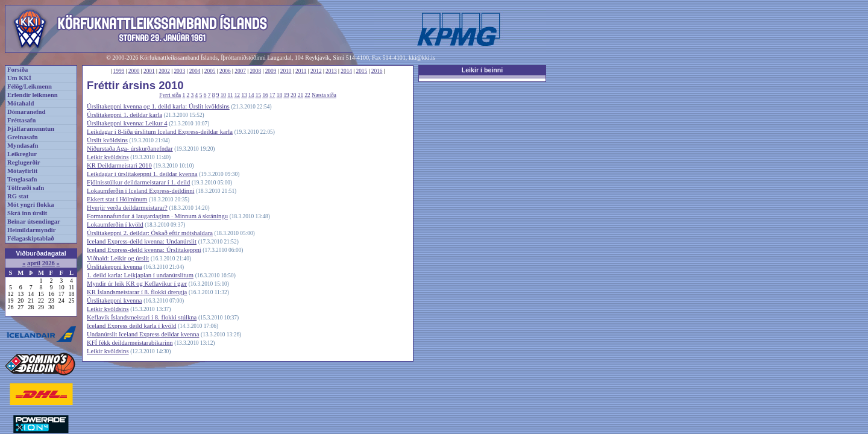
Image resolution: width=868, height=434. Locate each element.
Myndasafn (23, 146)
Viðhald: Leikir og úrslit (118, 258)
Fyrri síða (170, 95)
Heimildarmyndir (32, 230)
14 (251, 95)
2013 (331, 71)
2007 (240, 71)
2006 (225, 71)
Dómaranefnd (26, 112)
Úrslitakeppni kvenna (114, 267)
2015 (362, 71)
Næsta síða (324, 95)
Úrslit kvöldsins (107, 140)
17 (272, 95)
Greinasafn (23, 137)
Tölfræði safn (26, 188)
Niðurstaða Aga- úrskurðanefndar (130, 149)
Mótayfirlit (22, 171)
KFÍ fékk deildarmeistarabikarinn (130, 343)
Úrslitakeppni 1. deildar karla (124, 115)
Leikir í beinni (483, 70)
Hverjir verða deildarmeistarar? (127, 208)
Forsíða (17, 70)
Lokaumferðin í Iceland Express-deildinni (140, 191)
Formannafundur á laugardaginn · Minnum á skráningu (157, 216)
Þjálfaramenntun (31, 129)
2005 (210, 71)
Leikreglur (22, 154)
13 (244, 95)
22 (307, 95)
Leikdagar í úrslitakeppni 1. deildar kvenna (142, 174)
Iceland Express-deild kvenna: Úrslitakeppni (144, 250)
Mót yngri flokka (31, 205)
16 (265, 95)
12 (237, 95)
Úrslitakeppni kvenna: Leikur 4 (127, 123)
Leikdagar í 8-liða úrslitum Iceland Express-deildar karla (160, 132)
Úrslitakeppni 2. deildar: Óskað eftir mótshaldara (150, 233)
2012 (316, 71)
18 (279, 95)
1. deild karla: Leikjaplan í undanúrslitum (140, 275)
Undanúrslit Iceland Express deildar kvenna (143, 334)
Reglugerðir (24, 162)
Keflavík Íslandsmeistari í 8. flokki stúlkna (142, 317)
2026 (49, 263)
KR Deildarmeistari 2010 (119, 165)
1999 (119, 71)
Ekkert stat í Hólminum (117, 199)
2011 (301, 71)
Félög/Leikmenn (30, 86)
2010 (286, 71)
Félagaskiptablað (31, 238)
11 (230, 95)
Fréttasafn (21, 120)
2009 (271, 71)
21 (300, 95)
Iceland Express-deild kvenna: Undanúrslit (142, 241)
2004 (195, 71)
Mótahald (20, 103)
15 (258, 95)
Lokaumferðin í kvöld (115, 225)
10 (223, 95)
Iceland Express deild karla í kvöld (131, 326)
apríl (34, 263)
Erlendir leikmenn (33, 95)
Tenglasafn (22, 179)
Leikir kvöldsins (108, 157)
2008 (255, 71)
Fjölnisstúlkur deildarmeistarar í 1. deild (138, 182)
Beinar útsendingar (34, 222)
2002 (164, 71)
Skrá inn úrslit (27, 213)
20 (293, 95)
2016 (377, 71)
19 (286, 95)
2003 (179, 71)
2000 (134, 71)
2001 (149, 71)
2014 (346, 71)
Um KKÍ (19, 78)
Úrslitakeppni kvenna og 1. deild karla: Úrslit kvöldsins (158, 106)
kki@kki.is (422, 58)
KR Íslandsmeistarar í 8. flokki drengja (137, 292)
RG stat (18, 196)
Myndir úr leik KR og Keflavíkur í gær (137, 284)
